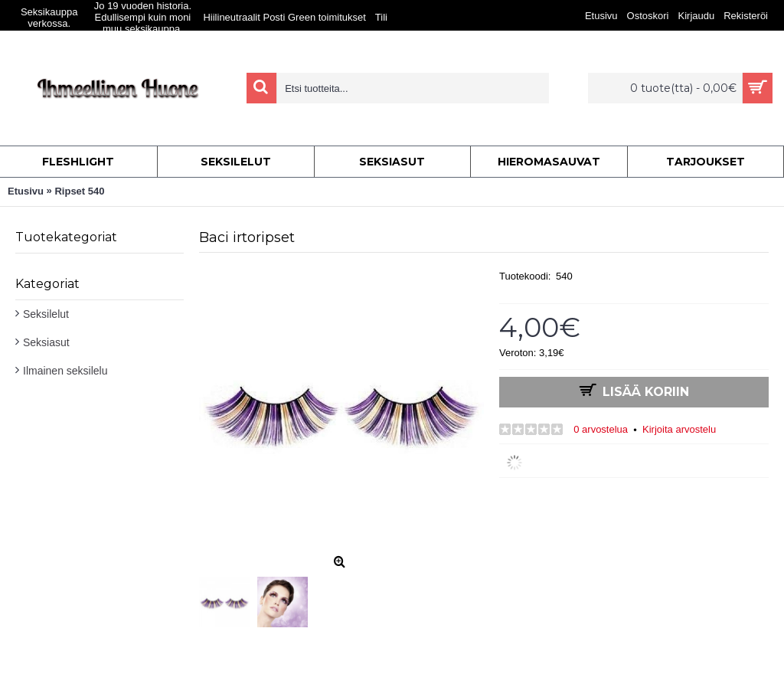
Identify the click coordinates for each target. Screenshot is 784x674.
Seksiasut (46, 342)
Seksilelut (46, 314)
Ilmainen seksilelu (65, 371)
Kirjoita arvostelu (679, 429)
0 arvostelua (601, 429)
